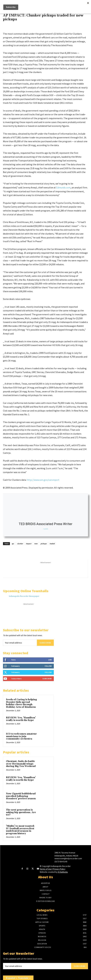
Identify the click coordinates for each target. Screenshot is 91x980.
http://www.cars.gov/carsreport (43, 480)
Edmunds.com (63, 187)
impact (29, 544)
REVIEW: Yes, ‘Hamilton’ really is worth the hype (21, 719)
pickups (44, 544)
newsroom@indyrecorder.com (68, 858)
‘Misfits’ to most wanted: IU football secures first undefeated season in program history (20, 830)
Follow (48, 666)
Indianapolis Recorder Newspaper (24, 596)
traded (52, 544)
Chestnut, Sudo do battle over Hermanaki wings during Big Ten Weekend (21, 764)
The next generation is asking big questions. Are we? (21, 812)
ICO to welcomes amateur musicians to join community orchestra (21, 736)
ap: (13, 544)
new (36, 544)
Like (50, 660)
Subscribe (45, 643)
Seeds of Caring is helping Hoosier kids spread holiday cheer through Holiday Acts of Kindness (21, 703)
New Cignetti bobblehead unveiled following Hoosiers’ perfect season (21, 796)
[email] (20, 643)
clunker (20, 544)
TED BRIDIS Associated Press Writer (46, 524)
